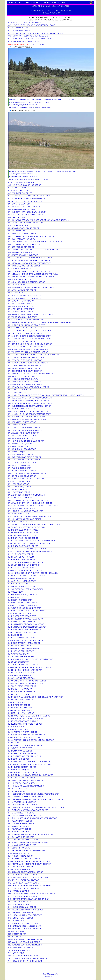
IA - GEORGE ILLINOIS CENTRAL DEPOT (25, 298)
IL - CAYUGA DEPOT (17, 702)
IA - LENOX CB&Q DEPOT (19, 492)
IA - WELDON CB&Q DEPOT (20, 481)
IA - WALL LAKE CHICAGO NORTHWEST (25, 333)
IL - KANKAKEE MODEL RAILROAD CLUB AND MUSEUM (32, 541)
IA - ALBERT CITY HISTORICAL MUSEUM (25, 201)
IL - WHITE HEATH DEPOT (19, 729)
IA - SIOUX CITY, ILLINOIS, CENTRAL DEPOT (26, 282)
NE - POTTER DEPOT (17, 934)
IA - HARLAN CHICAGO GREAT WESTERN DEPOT (29, 261)
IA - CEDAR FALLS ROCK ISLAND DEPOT (26, 215)
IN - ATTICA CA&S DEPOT (19, 789)
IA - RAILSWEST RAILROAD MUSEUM (24, 207)
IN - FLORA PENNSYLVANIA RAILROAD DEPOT (28, 810)
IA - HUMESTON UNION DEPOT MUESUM (26, 479)
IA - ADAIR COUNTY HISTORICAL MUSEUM (26, 495)
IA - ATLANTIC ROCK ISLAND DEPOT (24, 228)
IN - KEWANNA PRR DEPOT (20, 821)
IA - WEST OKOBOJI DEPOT (20, 304)
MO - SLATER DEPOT (17, 921)
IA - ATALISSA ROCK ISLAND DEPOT (23, 433)
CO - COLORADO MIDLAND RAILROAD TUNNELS (29, 196)
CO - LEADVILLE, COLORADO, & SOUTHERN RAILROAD (32, 25)
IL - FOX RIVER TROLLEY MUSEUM (23, 533)
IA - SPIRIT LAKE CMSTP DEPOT (22, 306)
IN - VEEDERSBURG (17, 791)
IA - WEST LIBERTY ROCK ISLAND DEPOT (26, 430)
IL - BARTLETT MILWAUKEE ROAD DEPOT (26, 619)
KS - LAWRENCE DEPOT (19, 853)
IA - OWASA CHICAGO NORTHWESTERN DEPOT (29, 363)
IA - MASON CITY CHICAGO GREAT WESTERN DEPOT (31, 374)
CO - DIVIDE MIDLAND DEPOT (21, 182)
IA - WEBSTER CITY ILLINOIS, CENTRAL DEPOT (28, 352)
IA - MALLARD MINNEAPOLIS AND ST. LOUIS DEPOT (31, 314)
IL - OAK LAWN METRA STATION (22, 678)
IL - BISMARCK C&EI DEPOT (20, 751)
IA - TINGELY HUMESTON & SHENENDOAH (26, 527)
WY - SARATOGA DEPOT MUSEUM (23, 956)
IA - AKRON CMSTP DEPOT (20, 285)
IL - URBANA (14, 743)
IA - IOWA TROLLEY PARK (19, 204)
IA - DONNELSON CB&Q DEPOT (22, 449)
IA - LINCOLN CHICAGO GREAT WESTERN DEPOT (29, 414)
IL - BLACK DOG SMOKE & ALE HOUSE (25, 737)
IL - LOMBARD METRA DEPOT (21, 578)
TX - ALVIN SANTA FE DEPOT (20, 950)
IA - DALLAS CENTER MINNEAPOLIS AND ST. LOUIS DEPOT (33, 250)
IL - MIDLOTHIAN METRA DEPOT (22, 767)
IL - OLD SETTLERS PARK (19, 694)
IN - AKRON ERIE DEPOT (19, 826)
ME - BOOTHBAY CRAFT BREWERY (23, 896)
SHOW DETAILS (39, 44)
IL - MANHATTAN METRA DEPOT (22, 692)
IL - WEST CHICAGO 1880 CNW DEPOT (25, 608)
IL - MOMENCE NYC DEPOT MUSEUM (24, 756)
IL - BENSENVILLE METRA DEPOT (23, 772)
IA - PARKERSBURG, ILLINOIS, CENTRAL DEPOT (29, 401)
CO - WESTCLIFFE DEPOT (19, 190)
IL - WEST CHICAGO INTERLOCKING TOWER (27, 611)
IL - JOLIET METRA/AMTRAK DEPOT (23, 665)
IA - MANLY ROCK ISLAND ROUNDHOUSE (26, 382)
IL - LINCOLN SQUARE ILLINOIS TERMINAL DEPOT (30, 716)
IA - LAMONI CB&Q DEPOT (20, 487)
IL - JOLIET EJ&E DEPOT (18, 662)
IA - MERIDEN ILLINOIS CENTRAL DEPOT (26, 511)
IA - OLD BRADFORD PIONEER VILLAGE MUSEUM (30, 398)
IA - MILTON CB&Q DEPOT (19, 465)
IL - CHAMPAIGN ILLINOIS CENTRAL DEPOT (27, 735)
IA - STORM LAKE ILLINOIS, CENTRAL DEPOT (27, 328)
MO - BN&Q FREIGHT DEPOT (21, 918)
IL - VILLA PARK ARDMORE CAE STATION (26, 562)
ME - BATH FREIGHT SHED (20, 904)
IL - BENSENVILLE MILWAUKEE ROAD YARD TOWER (31, 775)
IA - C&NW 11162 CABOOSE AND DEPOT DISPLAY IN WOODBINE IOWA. (38, 220)
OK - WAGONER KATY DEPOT (21, 947)
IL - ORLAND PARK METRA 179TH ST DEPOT (27, 683)
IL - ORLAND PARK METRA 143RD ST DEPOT (27, 681)
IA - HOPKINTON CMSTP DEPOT (22, 422)
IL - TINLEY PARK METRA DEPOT (22, 686)
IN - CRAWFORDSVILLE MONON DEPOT (26, 797)
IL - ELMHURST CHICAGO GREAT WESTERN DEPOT (30, 543)
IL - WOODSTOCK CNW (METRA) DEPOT (26, 640)
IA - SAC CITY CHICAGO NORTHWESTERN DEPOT (29, 336)
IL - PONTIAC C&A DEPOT (19, 705)
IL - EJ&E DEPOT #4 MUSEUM (21, 568)
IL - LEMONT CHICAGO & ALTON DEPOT (25, 670)
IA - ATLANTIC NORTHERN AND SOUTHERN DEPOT (30, 258)
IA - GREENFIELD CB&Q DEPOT (22, 498)
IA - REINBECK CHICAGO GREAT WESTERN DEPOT (30, 403)
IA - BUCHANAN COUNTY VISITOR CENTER (26, 417)
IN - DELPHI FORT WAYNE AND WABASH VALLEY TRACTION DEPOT (37, 807)
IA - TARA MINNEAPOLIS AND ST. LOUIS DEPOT (28, 349)
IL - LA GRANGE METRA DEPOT (22, 778)
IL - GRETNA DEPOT (17, 597)
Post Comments (43, 108)
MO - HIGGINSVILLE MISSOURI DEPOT (25, 915)
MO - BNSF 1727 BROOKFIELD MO (23, 923)
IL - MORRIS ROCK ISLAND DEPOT (23, 538)
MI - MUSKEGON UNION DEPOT (22, 907)
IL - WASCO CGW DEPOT (19, 654)
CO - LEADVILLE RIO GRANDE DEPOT (25, 185)
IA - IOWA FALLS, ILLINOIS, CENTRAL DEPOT (27, 358)
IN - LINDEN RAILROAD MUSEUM (23, 783)
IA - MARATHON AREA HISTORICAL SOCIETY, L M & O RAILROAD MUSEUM (40, 322)
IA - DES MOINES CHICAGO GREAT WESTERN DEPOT (31, 236)
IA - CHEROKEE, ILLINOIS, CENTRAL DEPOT (27, 325)
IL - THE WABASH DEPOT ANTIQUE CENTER (27, 549)
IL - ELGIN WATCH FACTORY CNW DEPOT (26, 624)
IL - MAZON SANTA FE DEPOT (21, 700)
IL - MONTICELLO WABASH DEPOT (23, 546)
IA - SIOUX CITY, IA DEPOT (19, 225)
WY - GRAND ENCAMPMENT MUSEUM (25, 961)
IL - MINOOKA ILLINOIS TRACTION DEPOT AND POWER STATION (36, 697)
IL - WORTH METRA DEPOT (20, 675)
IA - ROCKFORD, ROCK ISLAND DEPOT (25, 371)
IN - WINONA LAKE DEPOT (20, 832)
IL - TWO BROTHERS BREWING (22, 657)
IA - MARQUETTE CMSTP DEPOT (22, 234)
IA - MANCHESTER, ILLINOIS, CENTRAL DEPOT (28, 419)
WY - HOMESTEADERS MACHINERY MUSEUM (28, 958)
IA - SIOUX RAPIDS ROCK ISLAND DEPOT (26, 320)
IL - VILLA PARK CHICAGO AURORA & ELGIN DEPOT (30, 551)
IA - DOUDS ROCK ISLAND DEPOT (23, 463)
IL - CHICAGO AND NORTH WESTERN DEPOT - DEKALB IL (33, 573)
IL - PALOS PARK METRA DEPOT (22, 673)
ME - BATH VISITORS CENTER (21, 902)
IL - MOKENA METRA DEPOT (20, 689)
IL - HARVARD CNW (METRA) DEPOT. (24, 648)
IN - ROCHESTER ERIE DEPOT (21, 824)
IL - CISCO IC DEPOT (17, 727)
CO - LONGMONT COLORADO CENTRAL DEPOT (29, 36)
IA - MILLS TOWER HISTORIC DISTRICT (25, 519)
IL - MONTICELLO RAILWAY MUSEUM (24, 530)
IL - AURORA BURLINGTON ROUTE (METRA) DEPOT (30, 659)
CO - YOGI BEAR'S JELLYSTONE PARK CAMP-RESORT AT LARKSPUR (37, 33)
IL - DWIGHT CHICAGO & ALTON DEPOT (25, 570)
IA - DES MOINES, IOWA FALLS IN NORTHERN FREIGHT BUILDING (36, 242)
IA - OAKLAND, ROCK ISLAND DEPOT (24, 266)
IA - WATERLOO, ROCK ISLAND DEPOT (25, 409)
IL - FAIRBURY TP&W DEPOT (20, 710)
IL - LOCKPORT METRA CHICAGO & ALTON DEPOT (30, 667)
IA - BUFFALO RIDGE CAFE (20, 514)
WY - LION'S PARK (16, 953)
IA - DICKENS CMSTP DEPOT (21, 312)
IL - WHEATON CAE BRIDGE (20, 584)
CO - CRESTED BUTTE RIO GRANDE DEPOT (27, 199)
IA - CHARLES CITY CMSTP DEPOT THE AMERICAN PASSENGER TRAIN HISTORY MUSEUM (47, 395)
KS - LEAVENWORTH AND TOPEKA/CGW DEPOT (29, 877)
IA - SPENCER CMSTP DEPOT (21, 309)
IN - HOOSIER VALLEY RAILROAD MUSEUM (27, 786)
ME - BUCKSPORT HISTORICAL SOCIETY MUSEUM (30, 886)
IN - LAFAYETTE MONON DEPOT (22, 802)
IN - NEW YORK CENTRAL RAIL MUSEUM (26, 780)
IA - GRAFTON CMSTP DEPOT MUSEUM (25, 384)
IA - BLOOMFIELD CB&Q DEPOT (22, 471)
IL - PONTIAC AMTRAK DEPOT (21, 708)
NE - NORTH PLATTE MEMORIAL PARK (25, 929)
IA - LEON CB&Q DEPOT (18, 484)
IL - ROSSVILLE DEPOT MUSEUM (22, 754)
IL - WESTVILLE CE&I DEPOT (20, 748)
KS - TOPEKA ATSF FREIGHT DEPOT (23, 880)
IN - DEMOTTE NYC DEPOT (20, 848)
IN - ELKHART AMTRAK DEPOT (21, 837)
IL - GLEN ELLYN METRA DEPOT (22, 581)
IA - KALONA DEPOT (17, 231)
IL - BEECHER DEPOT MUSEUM (22, 560)
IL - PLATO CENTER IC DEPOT (21, 651)
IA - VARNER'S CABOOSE (19, 217)
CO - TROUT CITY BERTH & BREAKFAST (25, 22)
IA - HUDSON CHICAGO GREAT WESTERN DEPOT (29, 406)
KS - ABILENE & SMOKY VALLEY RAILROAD (26, 851)
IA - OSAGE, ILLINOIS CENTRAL (21, 390)
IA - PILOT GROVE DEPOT (19, 446)
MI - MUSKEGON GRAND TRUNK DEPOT (26, 910)
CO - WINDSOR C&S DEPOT (20, 193)
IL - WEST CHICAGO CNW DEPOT (23, 603)
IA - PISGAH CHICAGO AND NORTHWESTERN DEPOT (31, 277)
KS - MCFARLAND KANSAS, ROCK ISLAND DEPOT (29, 864)
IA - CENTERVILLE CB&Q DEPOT (22, 476)
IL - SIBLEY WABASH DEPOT (20, 600)
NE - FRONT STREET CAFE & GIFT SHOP (25, 939)
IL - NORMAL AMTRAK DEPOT (21, 713)
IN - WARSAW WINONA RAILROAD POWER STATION (31, 834)
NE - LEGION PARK (16, 931)
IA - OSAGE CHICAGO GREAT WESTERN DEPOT (29, 387)
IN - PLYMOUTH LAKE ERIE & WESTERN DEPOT (28, 842)
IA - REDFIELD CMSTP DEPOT (21, 247)
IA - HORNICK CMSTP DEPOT (21, 279)
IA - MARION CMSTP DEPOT (20, 425)
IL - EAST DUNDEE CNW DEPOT (22, 638)
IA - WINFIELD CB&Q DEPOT (20, 444)
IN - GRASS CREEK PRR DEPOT (22, 813)
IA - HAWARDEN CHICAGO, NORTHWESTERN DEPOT (31, 287)
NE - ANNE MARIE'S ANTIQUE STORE (24, 942)
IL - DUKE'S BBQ (15, 635)
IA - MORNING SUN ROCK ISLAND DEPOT (26, 441)
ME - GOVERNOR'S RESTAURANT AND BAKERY (29, 899)
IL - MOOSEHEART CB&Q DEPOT (22, 616)
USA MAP (56, 6)
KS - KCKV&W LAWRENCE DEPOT (23, 875)
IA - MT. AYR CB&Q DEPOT (19, 490)
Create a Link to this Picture (22, 108)
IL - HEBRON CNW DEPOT (20, 646)
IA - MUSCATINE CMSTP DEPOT (22, 438)
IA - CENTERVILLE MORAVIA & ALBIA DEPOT (27, 473)
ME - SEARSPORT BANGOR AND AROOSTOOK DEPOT (32, 894)
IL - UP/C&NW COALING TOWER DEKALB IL (27, 576)
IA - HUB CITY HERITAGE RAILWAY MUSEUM (27, 212)
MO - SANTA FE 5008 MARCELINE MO (25, 926)
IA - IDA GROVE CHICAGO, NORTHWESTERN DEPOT (31, 331)
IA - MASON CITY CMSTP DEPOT (22, 376)
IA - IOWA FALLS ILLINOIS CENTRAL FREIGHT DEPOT (31, 516)
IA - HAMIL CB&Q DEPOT (19, 452)
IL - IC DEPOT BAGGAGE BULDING (23, 721)
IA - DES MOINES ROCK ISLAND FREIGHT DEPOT (29, 500)
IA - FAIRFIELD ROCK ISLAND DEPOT (24, 460)
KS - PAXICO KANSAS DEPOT (21, 856)
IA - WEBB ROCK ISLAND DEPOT (22, 317)
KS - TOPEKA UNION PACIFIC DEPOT (24, 859)
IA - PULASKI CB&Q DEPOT (20, 468)
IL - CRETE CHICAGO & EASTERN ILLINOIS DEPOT (29, 762)
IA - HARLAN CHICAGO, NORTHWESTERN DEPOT (29, 263)
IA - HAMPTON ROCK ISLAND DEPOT (24, 368)
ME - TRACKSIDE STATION (19, 891)
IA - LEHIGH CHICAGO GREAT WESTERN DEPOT (29, 347)
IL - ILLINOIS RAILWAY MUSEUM (22, 535)
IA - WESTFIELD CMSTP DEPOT (22, 508)
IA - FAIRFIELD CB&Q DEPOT (21, 454)
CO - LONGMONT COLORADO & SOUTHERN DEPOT (30, 39)
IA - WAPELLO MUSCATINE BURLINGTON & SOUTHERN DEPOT (35, 525)
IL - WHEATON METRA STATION (22, 586)
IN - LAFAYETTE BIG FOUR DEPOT (23, 805)
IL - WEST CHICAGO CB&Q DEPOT (23, 605)
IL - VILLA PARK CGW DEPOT (21, 554)
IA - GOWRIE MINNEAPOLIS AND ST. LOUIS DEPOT (30, 344)
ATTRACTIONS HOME (41, 6)
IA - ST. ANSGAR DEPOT (18, 393)
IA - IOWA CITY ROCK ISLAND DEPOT (24, 428)
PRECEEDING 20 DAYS (51, 13)
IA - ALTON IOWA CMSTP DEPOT (22, 290)
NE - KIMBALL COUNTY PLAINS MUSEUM (26, 945)
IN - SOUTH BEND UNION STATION (23, 840)
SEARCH (65, 6)
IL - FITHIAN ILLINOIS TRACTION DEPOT (25, 745)
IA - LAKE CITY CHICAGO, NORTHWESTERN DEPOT (30, 339)
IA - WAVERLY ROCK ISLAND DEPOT (24, 522)
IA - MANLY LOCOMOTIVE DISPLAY (23, 379)
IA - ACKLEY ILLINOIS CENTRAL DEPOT (25, 366)
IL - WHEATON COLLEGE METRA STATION (26, 589)
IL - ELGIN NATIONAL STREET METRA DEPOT (27, 627)
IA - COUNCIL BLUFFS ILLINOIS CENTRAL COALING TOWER (34, 506)
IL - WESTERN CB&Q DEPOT (20, 770)
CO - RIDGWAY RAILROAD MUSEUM (24, 41)
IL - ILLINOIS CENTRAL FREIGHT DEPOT (25, 724)
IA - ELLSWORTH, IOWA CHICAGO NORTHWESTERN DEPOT (34, 355)
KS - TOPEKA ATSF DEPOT (19, 869)
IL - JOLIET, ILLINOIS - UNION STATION (24, 565)
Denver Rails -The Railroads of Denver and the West (37, 3)
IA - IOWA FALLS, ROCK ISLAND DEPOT (25, 360)
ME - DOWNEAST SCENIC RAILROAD (24, 888)
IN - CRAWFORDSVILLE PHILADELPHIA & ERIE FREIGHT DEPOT (36, 799)
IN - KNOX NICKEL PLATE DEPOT (22, 845)
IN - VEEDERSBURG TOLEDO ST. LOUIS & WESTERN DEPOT (34, 794)
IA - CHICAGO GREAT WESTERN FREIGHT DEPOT (29, 411)
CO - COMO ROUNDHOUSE (20, 188)
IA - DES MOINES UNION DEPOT (22, 239)
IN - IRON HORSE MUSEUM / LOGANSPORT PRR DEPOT (32, 818)
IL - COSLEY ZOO (15, 592)
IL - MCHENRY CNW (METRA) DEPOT (24, 643)
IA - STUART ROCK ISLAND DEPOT (23, 255)
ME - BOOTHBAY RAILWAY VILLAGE (23, 883)
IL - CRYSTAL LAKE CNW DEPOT (22, 622)
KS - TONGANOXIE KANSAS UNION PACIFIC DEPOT (30, 861)
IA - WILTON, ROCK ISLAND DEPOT (23, 436)
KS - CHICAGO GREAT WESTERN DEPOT (25, 872)
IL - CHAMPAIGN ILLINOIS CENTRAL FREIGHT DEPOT (31, 740)
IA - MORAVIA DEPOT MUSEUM (22, 209)
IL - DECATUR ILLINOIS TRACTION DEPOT (26, 718)
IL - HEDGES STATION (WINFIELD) (23, 595)
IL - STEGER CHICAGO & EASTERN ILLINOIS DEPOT (30, 764)
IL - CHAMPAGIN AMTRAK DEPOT (23, 732)
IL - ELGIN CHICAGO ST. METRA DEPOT (25, 630)
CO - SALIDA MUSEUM (18, 28)
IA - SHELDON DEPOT (18, 293)
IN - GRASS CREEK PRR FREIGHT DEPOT (26, 815)
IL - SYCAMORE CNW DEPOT (21, 613)
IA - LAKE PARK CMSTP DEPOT (21, 301)
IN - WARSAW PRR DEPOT (20, 829)
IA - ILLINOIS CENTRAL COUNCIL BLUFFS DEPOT (29, 271)
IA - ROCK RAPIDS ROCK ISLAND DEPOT (26, 296)
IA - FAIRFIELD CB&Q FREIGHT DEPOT (25, 457)
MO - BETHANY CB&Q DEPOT (21, 912)
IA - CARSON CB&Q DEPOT (20, 269)
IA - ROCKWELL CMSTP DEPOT (22, 341)
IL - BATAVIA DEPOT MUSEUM (21, 557)
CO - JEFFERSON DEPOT (19, 31)
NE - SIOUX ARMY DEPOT (19, 937)
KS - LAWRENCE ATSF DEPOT (21, 867)
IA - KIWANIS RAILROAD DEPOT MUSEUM (26, 223)
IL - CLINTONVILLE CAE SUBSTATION (24, 632)
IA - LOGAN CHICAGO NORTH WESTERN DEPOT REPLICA (33, 274)
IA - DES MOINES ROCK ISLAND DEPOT (25, 244)
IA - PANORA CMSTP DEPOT (20, 252)
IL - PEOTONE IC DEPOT (19, 759)
